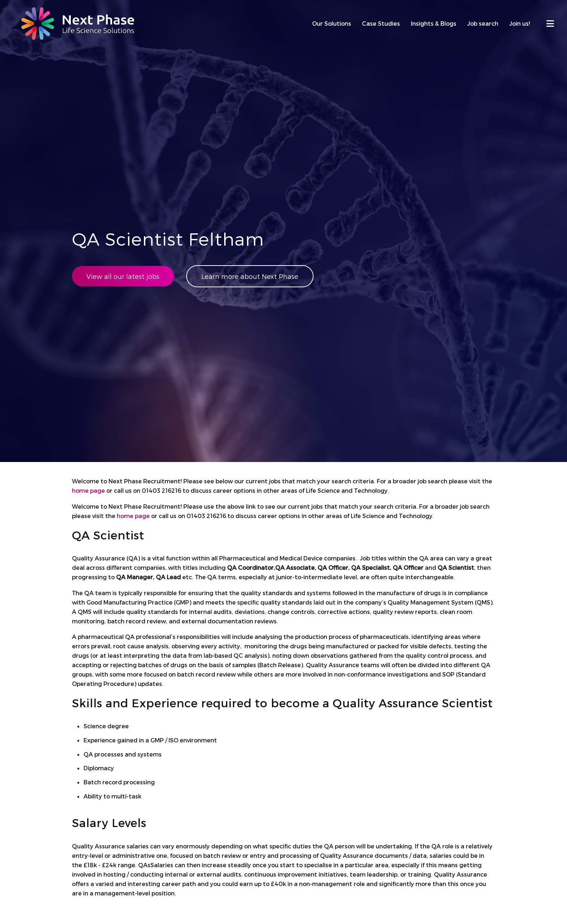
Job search (483, 23)
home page (88, 490)
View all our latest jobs (123, 276)
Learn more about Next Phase (250, 276)
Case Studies (381, 23)
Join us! (520, 23)
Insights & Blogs (434, 23)
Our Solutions (332, 23)
